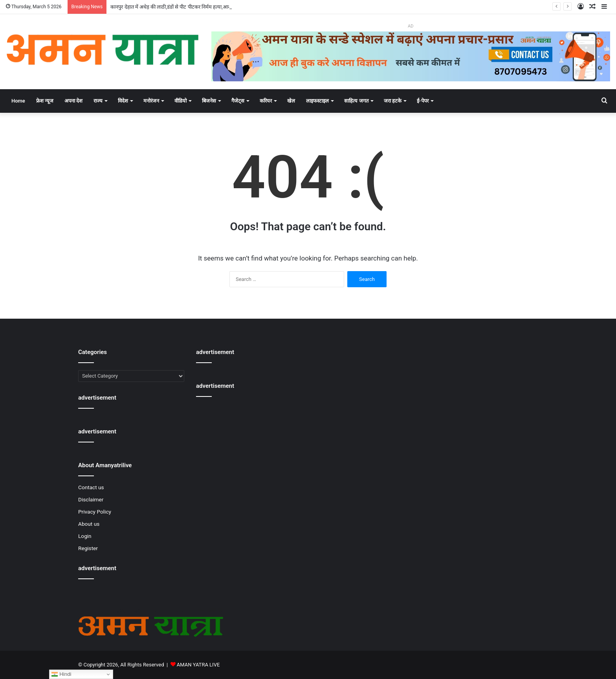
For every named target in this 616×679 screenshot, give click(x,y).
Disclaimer (91, 499)
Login (85, 536)
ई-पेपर (423, 101)
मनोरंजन (151, 101)
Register (88, 548)
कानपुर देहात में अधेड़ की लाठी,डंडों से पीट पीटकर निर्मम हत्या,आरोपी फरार (178, 7)
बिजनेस (209, 101)
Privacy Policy (95, 512)
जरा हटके (393, 101)
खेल (291, 101)
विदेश (123, 101)
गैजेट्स (238, 101)
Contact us (91, 487)
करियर (266, 101)
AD (411, 26)
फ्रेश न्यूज (45, 101)
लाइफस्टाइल (317, 101)
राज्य (98, 101)
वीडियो (181, 101)
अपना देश (73, 101)
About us (89, 524)
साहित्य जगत (356, 101)
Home (18, 101)
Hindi (61, 674)
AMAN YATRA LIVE (198, 665)
